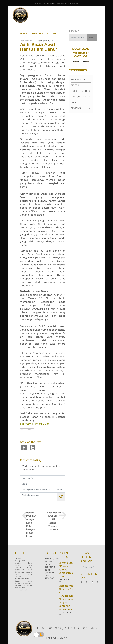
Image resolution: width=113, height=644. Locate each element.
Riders (81, 85)
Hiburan (51, 34)
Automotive (81, 80)
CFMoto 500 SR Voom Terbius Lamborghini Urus (66, 570)
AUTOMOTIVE (52, 559)
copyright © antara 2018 (34, 424)
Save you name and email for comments (43, 490)
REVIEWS (50, 578)
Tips (81, 103)
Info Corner (81, 97)
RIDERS (49, 562)
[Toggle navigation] (96, 15)
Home (23, 34)
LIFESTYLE (37, 34)
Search (92, 38)
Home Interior (81, 91)
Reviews (81, 108)
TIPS (47, 576)
